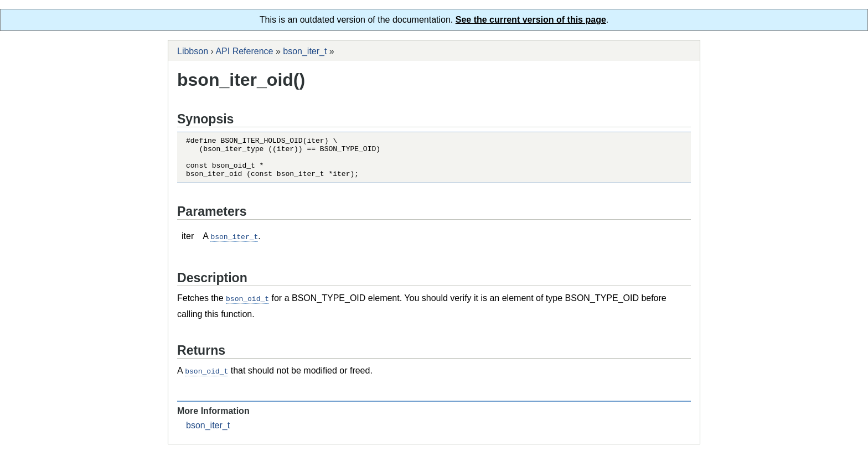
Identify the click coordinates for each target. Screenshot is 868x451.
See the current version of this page (531, 20)
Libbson (193, 51)
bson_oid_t (247, 306)
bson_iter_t (305, 51)
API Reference (244, 51)
